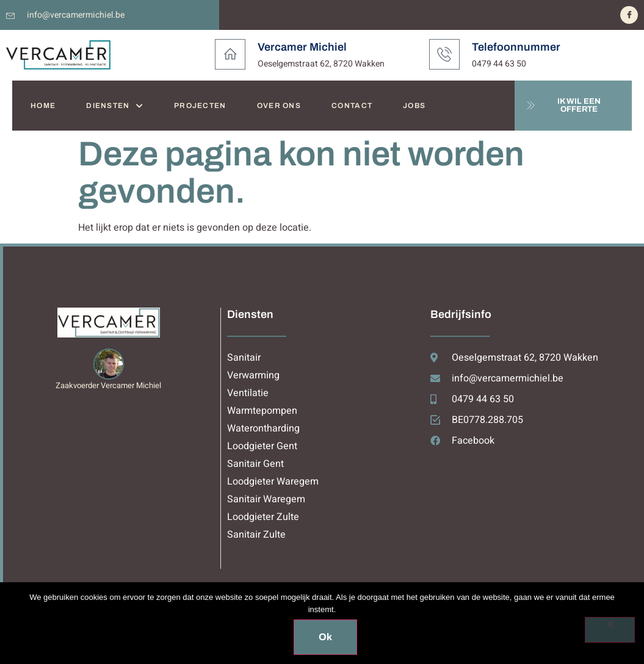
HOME (43, 106)
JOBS (414, 106)
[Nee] (610, 630)
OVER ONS (279, 106)
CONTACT (352, 106)
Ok (325, 637)
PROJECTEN (200, 106)
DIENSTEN (115, 106)
